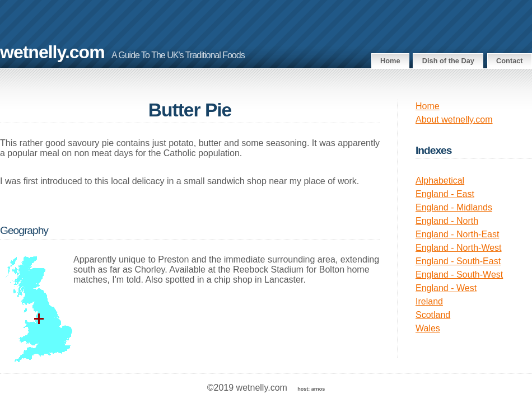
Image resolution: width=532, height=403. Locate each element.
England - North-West (459, 248)
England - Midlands (454, 207)
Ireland (429, 301)
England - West (446, 288)
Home (390, 61)
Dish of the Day (448, 61)
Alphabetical (440, 181)
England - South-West (459, 275)
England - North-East (457, 234)
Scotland (433, 315)
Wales (428, 328)
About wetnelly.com (454, 120)
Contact (510, 61)
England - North (447, 221)
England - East (445, 194)
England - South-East (458, 261)
